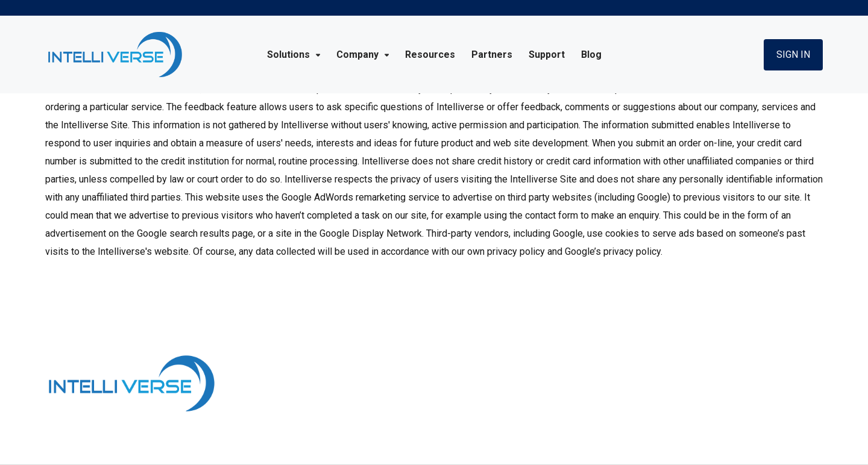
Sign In (793, 55)
